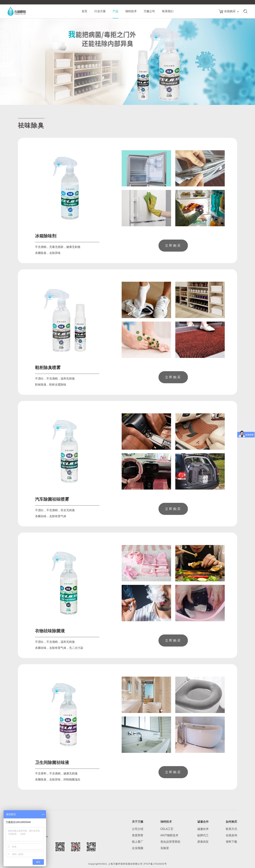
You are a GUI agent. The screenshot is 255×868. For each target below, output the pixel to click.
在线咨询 (231, 835)
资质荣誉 (138, 835)
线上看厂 (138, 842)
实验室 (165, 848)
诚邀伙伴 (203, 829)
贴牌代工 (203, 835)
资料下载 (231, 842)
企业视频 (138, 848)
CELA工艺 (167, 829)
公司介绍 (138, 829)
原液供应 (203, 842)
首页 (84, 11)
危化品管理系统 (170, 842)
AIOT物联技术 (169, 835)
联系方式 (231, 829)
